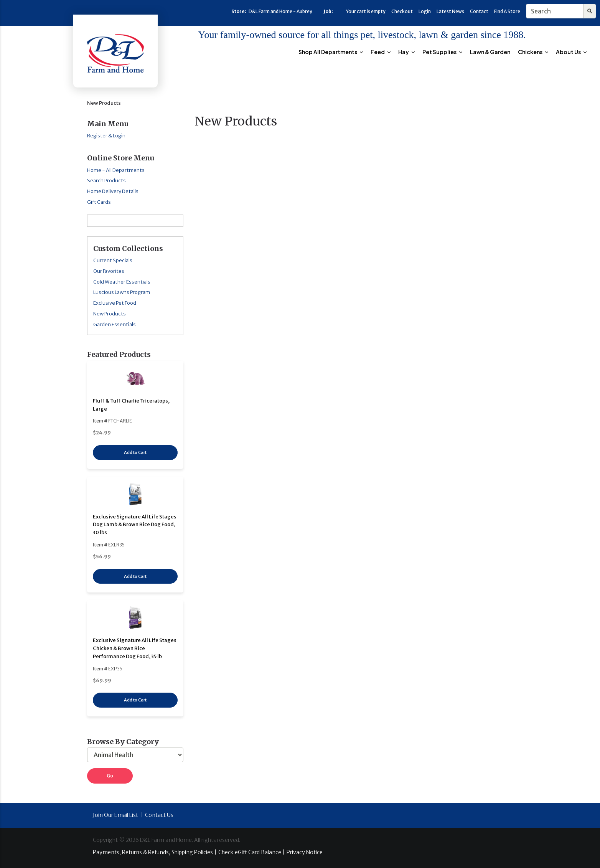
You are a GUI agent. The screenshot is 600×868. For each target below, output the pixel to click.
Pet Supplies (442, 52)
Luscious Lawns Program (122, 292)
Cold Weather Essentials (122, 282)
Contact (479, 11)
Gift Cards (99, 202)
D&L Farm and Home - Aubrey (280, 11)
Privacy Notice (305, 852)
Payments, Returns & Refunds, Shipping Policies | (155, 852)
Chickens (533, 52)
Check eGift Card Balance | (251, 852)
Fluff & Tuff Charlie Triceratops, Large (131, 405)
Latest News (450, 11)
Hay (406, 52)
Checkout (402, 11)
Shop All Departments (331, 52)
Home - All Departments (116, 170)
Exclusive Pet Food (115, 303)
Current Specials (113, 260)
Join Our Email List (115, 815)
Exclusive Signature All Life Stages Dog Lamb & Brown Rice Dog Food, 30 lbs (135, 525)
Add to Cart (135, 452)
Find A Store (507, 11)
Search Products (106, 181)
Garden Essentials (115, 324)
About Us (571, 52)
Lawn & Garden (490, 52)
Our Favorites (109, 271)
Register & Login (106, 136)
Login (425, 11)
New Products (110, 314)
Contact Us (159, 815)
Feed (381, 52)
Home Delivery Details (113, 191)
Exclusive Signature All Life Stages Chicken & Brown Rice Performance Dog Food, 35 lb (135, 648)
